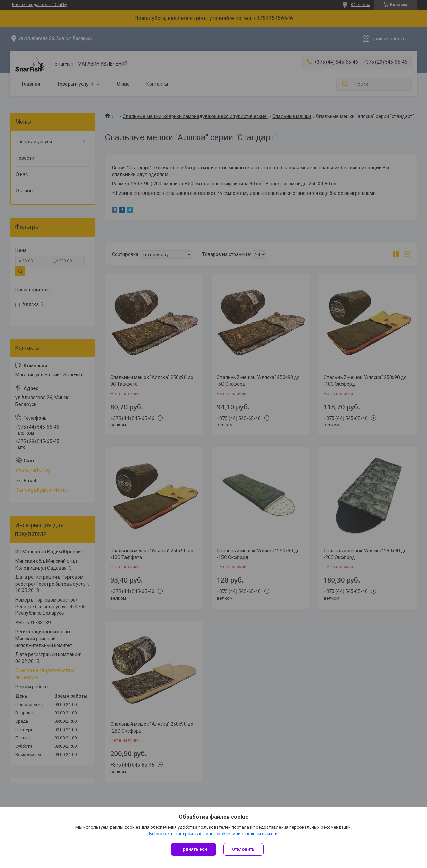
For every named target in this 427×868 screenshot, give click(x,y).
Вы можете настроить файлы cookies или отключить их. (211, 834)
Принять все (193, 849)
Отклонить (243, 849)
